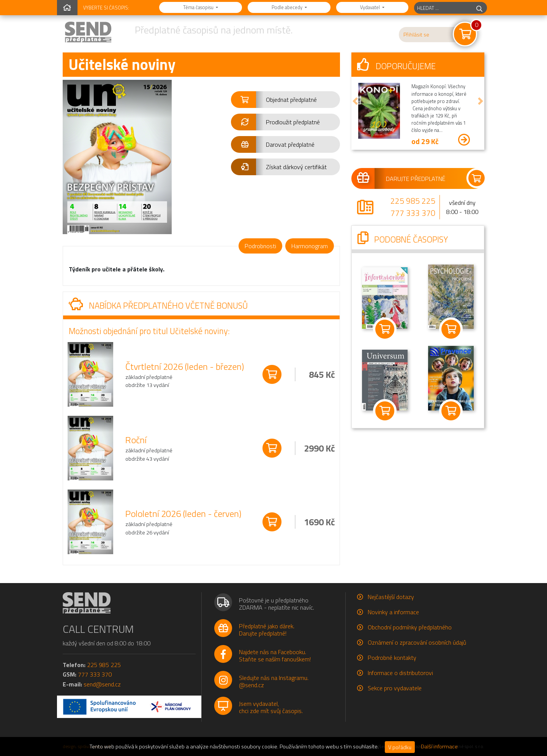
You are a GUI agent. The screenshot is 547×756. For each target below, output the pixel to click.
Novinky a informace (393, 612)
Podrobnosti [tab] (260, 246)
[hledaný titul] (443, 8)
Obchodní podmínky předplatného (410, 627)
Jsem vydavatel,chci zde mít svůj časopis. (271, 707)
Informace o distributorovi (400, 673)
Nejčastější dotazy (391, 597)
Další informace (439, 746)
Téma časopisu (199, 7)
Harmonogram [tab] (310, 246)
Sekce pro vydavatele (395, 688)
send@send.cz (102, 684)
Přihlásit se (416, 35)
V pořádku (400, 747)
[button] (285, 100)
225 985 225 (413, 201)
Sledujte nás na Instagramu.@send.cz (274, 681)
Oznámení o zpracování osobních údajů (417, 642)
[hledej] (479, 8)
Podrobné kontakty (392, 658)
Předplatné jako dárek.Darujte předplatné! (267, 630)
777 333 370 (413, 213)
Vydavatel (371, 7)
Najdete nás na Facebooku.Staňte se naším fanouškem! (275, 655)
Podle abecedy (288, 7)
